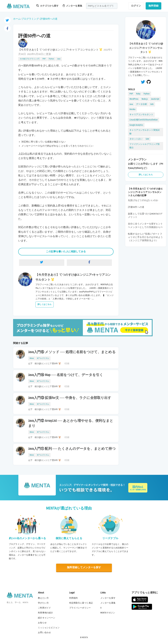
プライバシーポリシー (80, 608)
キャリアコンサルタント (141, 115)
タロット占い (136, 139)
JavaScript (155, 99)
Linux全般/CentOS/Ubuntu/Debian (144, 120)
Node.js (145, 99)
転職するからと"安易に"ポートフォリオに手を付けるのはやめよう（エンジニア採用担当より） (145, 237)
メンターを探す (108, 598)
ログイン (136, 6)
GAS (152, 104)
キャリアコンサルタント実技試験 (145, 132)
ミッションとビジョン (49, 627)
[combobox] (102, 6)
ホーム (17, 19)
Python (52, 59)
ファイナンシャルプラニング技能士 (145, 146)
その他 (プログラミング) (29, 59)
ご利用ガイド (44, 608)
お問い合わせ (44, 632)
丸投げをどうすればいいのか (143, 200)
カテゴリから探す (47, 6)
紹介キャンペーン (47, 618)
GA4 (147, 139)
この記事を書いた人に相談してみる (66, 251)
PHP (44, 59)
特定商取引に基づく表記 (81, 603)
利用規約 (74, 598)
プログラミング (30, 19)
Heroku (132, 109)
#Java (32, 358)
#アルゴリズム (43, 358)
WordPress (134, 99)
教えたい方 (43, 598)
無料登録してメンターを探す (84, 568)
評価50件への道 (49, 19)
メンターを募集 (72, 6)
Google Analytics (136, 125)
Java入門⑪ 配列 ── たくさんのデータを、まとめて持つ (72, 449)
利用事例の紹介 (45, 613)
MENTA (85, 637)
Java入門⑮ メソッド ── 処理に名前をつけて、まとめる (72, 352)
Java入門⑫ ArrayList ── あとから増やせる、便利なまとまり (71, 423)
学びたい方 (43, 603)
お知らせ (42, 623)
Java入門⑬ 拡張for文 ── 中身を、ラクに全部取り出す (70, 398)
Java (59, 59)
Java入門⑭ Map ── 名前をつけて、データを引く (66, 375)
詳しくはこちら (45, 304)
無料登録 (153, 6)
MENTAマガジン (108, 613)
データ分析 (142, 104)
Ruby (138, 94)
